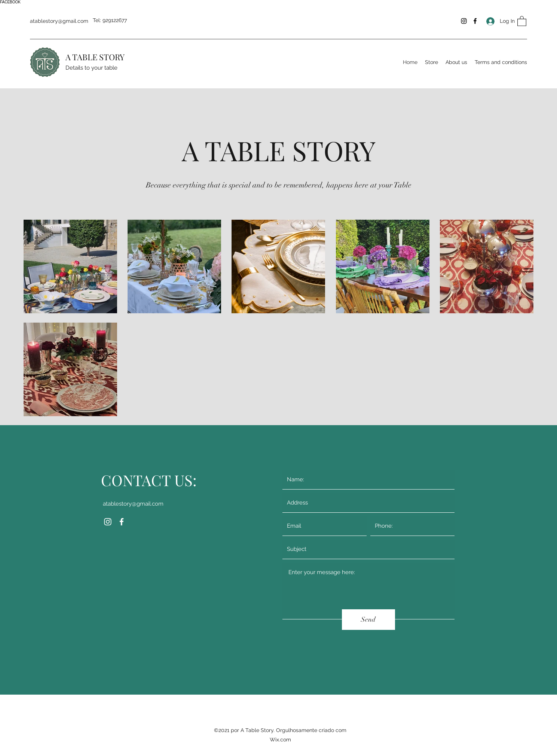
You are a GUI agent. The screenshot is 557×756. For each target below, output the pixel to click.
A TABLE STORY (95, 57)
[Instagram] (464, 21)
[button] (522, 21)
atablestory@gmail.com (59, 21)
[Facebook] (475, 21)
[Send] (368, 620)
